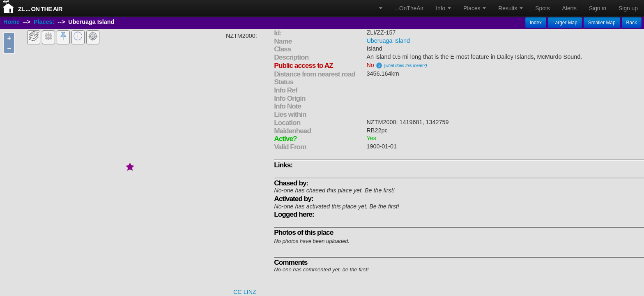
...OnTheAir (409, 8)
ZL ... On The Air (40, 9)
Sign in (598, 8)
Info (443, 8)
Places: (44, 22)
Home (11, 22)
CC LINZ (245, 292)
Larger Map (565, 23)
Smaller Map (602, 23)
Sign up (628, 8)
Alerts (569, 8)
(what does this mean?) (406, 66)
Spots (542, 8)
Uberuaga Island (388, 41)
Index (536, 23)
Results (511, 8)
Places (475, 8)
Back (632, 23)
